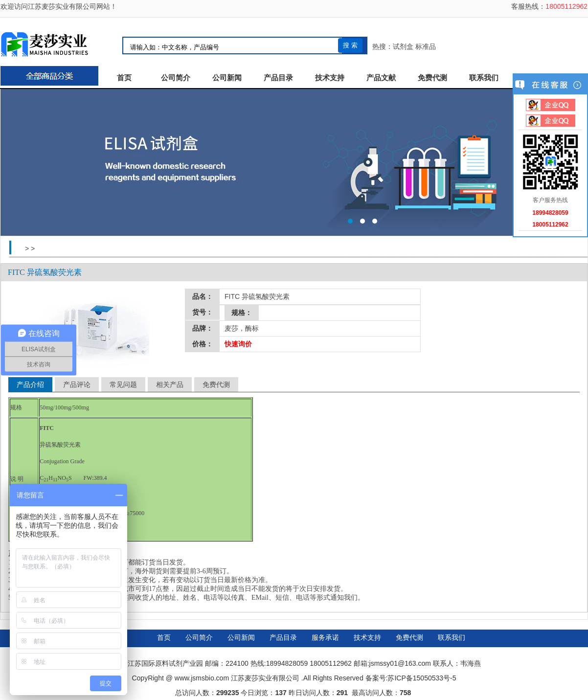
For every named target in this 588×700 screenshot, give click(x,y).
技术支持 (330, 78)
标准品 (426, 46)
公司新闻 (227, 78)
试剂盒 (403, 46)
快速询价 (238, 344)
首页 (124, 78)
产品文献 (381, 78)
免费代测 (432, 78)
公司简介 (176, 78)
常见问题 (123, 384)
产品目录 (278, 78)
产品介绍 (30, 384)
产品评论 (77, 384)
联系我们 (484, 78)
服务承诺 (325, 637)
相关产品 (170, 384)
